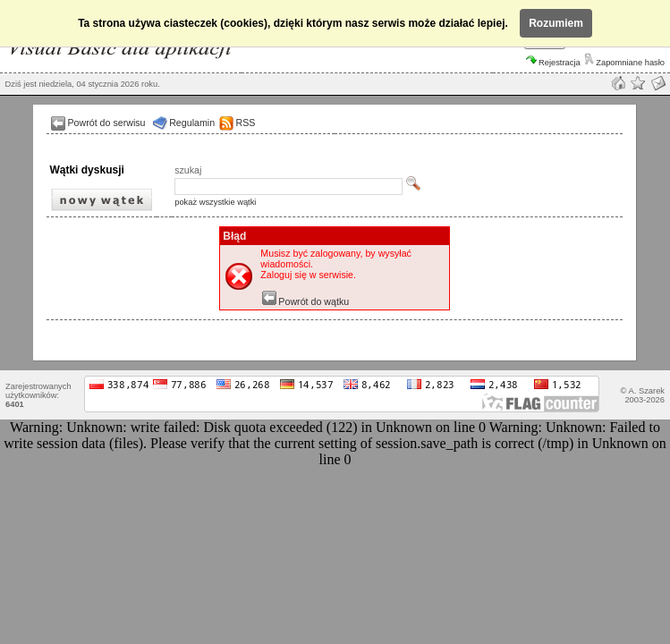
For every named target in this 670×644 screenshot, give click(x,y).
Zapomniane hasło (624, 63)
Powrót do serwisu (106, 123)
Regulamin (192, 123)
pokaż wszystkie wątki (215, 202)
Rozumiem (556, 23)
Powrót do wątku (305, 301)
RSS (245, 123)
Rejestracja (553, 63)
